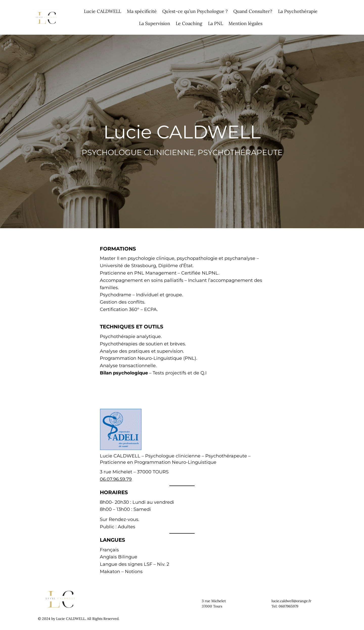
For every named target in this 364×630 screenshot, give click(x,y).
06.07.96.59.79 (116, 479)
